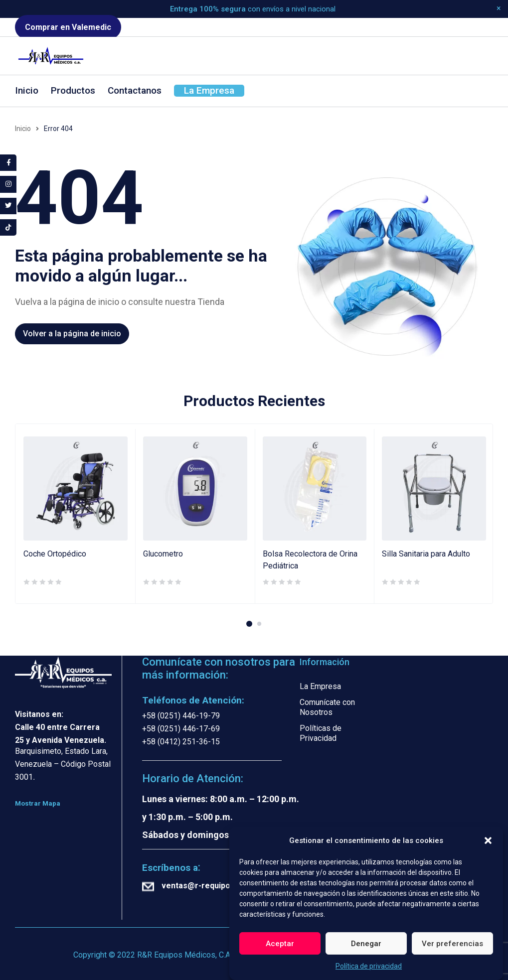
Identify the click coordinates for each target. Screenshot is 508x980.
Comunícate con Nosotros (327, 707)
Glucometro (163, 554)
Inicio (23, 129)
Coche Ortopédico (55, 554)
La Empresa (320, 686)
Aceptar (280, 945)
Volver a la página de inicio (72, 334)
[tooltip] (9, 163)
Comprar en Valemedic (68, 27)
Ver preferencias (452, 945)
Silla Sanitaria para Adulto (426, 554)
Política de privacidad (369, 967)
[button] (488, 841)
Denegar (366, 945)
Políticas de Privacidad (321, 733)
